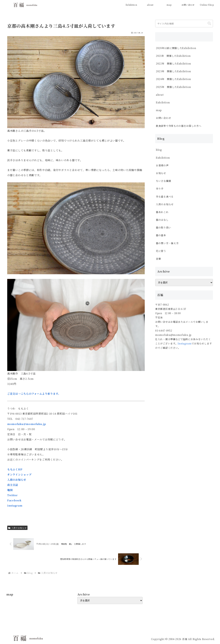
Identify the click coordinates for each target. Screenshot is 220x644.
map (159, 110)
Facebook (14, 500)
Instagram (185, 343)
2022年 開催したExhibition (174, 63)
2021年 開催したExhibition (173, 56)
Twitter (12, 495)
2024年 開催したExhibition (175, 79)
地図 (10, 490)
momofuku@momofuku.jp (27, 424)
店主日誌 (13, 485)
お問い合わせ (163, 118)
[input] (184, 24)
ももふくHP (15, 469)
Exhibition (163, 102)
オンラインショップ (19, 474)
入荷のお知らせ (17, 480)
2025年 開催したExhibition (174, 87)
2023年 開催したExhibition (174, 71)
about (160, 95)
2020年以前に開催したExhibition (176, 48)
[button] (209, 23)
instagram (15, 505)
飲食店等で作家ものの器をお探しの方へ (180, 126)
